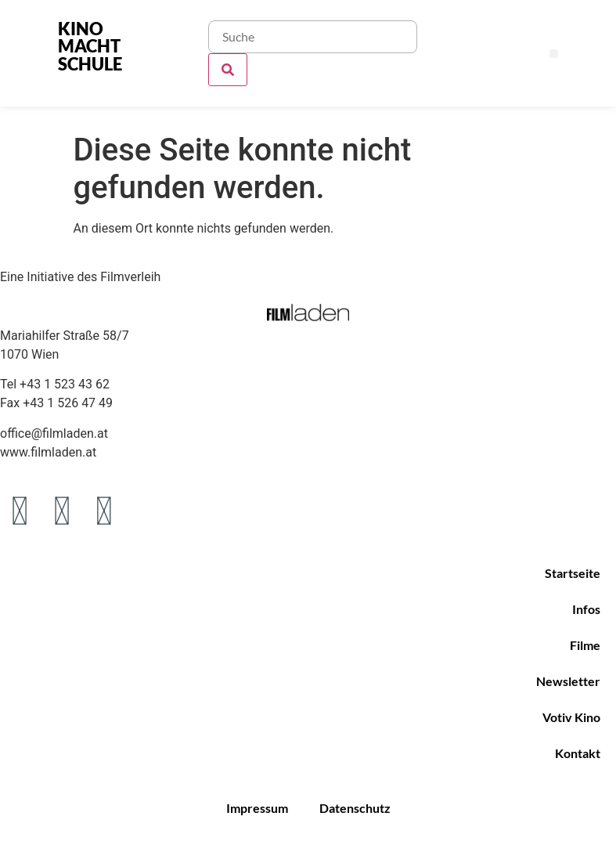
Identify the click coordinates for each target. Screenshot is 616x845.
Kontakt (578, 753)
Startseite (573, 573)
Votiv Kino (571, 717)
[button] (554, 54)
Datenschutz (355, 808)
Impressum (257, 808)
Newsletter (568, 681)
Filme (585, 645)
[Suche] (228, 70)
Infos (586, 609)
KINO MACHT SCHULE (90, 46)
